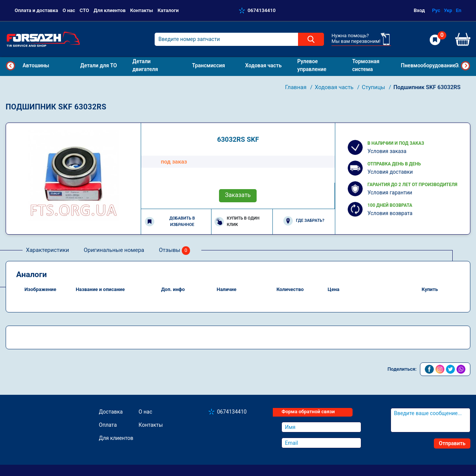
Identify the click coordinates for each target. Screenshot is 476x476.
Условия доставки (390, 172)
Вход (420, 10)
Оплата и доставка (36, 10)
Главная (296, 87)
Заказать (238, 195)
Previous (11, 66)
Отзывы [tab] (174, 251)
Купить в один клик (237, 221)
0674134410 (262, 10)
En (459, 10)
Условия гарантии (390, 193)
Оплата (108, 425)
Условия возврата (390, 213)
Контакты (142, 10)
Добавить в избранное (170, 221)
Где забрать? (304, 221)
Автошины (36, 65)
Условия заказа (387, 151)
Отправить (452, 443)
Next (465, 66)
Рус (436, 10)
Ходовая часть (335, 87)
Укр (448, 10)
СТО (84, 10)
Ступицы (374, 87)
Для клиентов (110, 10)
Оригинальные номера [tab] (114, 250)
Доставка (111, 412)
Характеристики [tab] (47, 250)
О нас (69, 10)
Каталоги (168, 10)
